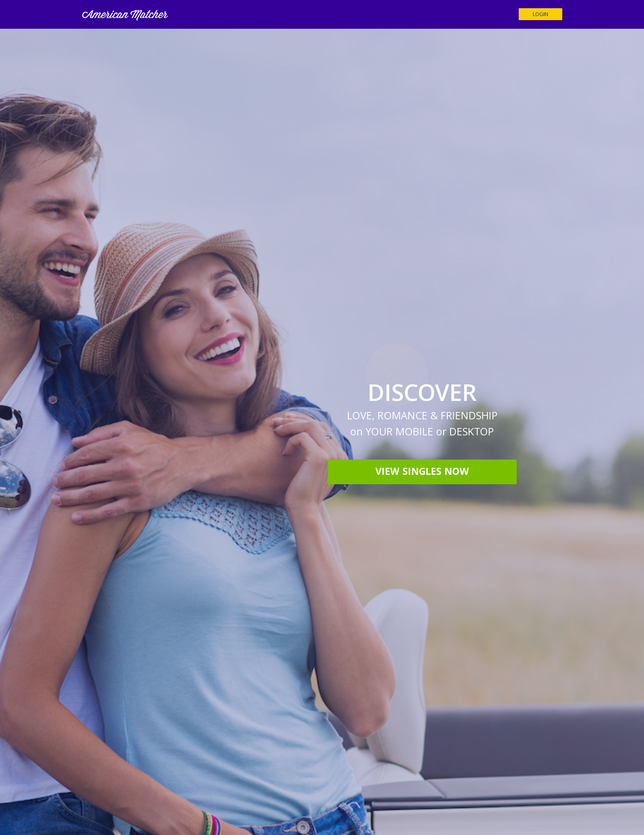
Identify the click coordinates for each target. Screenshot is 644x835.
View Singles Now (422, 473)
